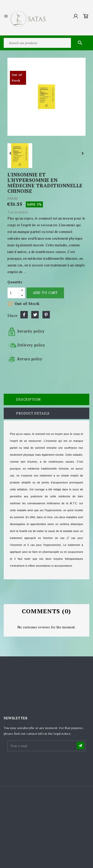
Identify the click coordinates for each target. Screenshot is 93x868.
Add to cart (45, 293)
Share (24, 315)
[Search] (46, 43)
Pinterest (46, 315)
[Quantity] (13, 293)
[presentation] (46, 764)
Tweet (35, 315)
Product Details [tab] (33, 413)
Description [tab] (29, 399)
